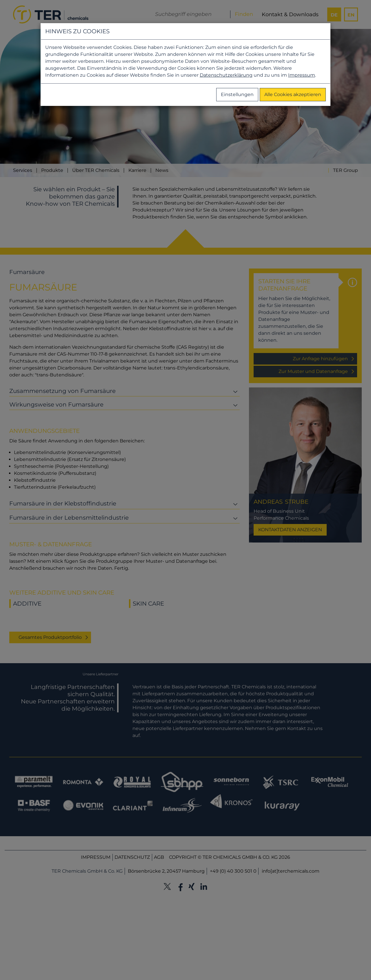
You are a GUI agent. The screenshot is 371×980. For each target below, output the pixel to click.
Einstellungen (237, 94)
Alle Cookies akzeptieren (293, 94)
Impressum (302, 75)
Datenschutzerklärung (226, 75)
